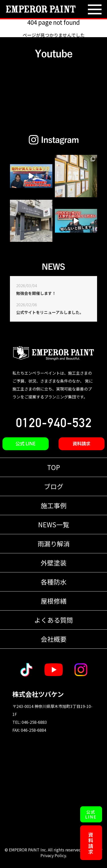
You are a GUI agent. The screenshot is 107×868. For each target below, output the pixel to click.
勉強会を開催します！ (36, 293)
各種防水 (54, 582)
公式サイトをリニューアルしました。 (50, 312)
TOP (54, 467)
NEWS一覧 (54, 524)
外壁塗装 (54, 563)
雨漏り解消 (54, 544)
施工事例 (54, 505)
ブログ (54, 486)
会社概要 (54, 639)
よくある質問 (54, 620)
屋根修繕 (54, 601)
